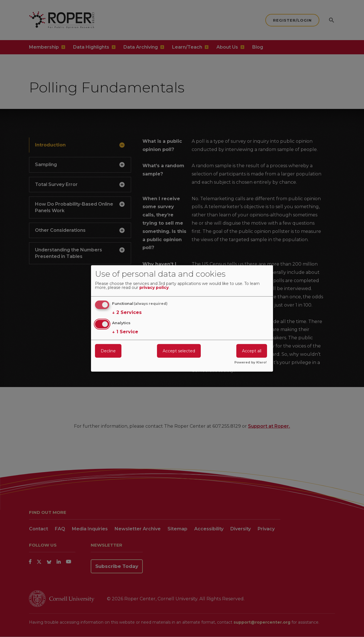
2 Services (127, 313)
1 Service (125, 332)
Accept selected (179, 351)
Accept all (252, 351)
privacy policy (154, 288)
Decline (108, 351)
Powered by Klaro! (251, 363)
